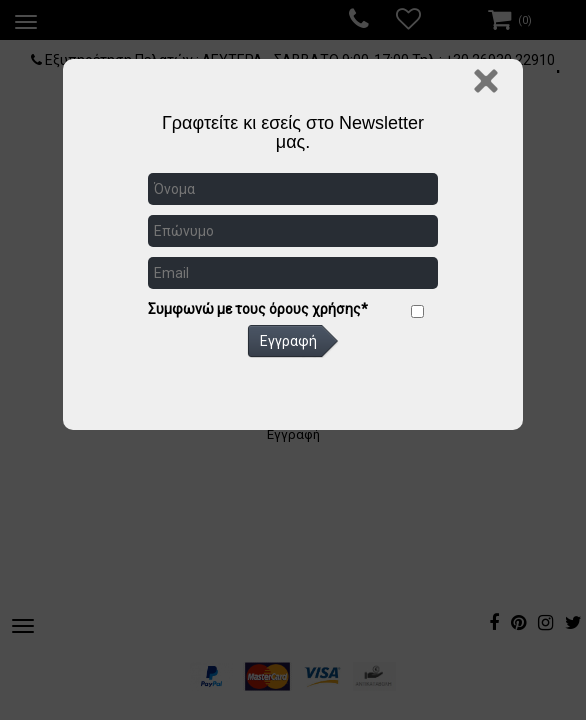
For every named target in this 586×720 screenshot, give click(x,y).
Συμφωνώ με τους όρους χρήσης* (258, 309)
